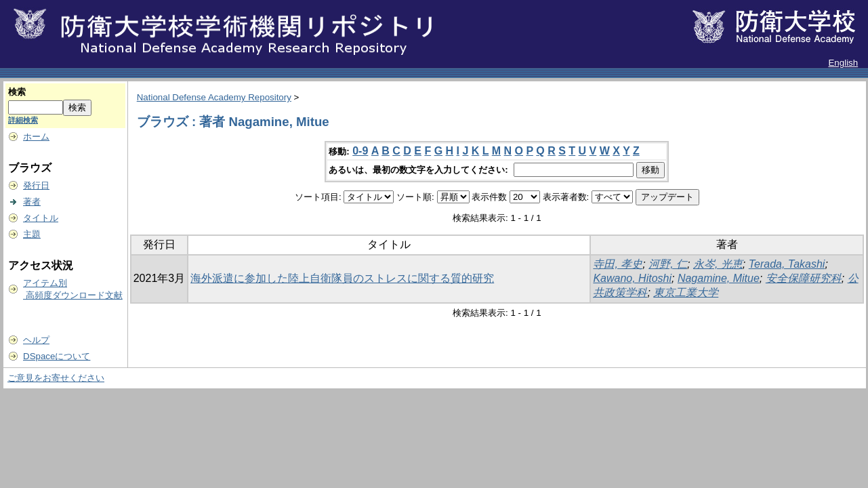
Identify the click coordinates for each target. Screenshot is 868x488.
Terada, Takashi (787, 264)
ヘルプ (36, 340)
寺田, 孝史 (618, 264)
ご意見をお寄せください (56, 378)
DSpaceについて (57, 356)
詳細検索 (23, 120)
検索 (17, 92)
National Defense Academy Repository (214, 97)
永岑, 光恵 (718, 264)
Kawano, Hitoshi (632, 278)
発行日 (36, 185)
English (843, 63)
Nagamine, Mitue (719, 278)
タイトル (41, 218)
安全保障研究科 (804, 278)
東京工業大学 (686, 292)
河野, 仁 (668, 264)
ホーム (36, 137)
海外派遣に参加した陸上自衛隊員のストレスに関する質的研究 (342, 278)
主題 (32, 234)
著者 (32, 202)
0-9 (360, 151)
